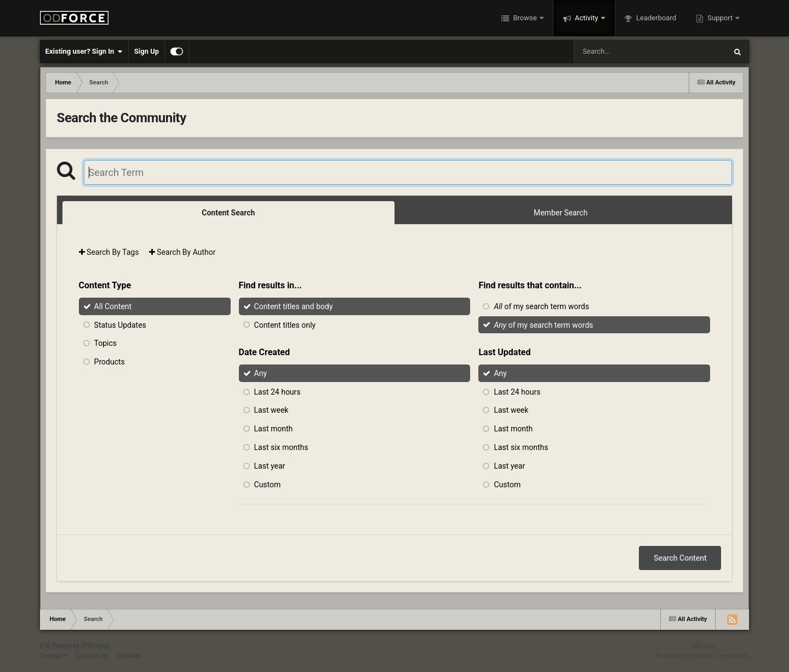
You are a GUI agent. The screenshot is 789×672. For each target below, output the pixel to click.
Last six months (281, 447)
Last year (270, 466)
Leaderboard (655, 18)
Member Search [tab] (561, 213)
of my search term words (541, 306)
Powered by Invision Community (703, 656)
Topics (105, 343)
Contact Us (92, 656)
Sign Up (147, 51)
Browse (525, 18)
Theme (53, 656)
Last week (271, 410)
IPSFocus (95, 646)
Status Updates (120, 324)
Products (110, 362)
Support (720, 18)
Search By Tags (109, 252)
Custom (268, 484)
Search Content (680, 558)
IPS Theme (56, 646)
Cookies (129, 656)
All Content (113, 306)
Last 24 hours (278, 391)
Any (261, 373)
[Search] (622, 52)
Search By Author (182, 252)
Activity (587, 18)
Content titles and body (294, 306)
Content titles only (285, 324)
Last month (274, 429)
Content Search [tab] (228, 213)
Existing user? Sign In (84, 52)
